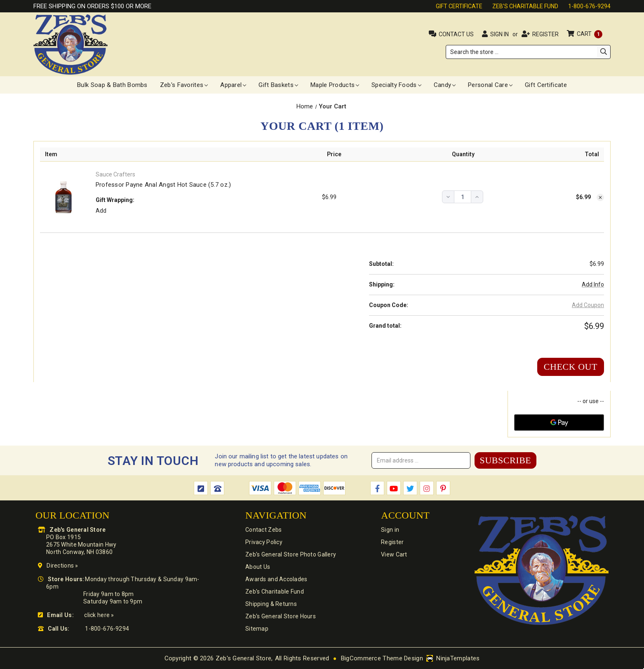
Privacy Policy (264, 542)
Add (101, 211)
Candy (445, 85)
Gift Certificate (459, 6)
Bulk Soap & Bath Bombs (112, 85)
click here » (99, 615)
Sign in (499, 34)
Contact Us (456, 34)
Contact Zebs (263, 530)
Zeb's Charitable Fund (525, 6)
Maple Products (335, 85)
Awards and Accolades (276, 579)
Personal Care (490, 85)
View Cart (394, 554)
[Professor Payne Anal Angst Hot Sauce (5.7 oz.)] (463, 197)
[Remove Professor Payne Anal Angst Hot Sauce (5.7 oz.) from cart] (600, 197)
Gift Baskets (278, 85)
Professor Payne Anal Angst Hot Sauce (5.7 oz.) (163, 185)
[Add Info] (593, 285)
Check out (571, 367)
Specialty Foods (396, 85)
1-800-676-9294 (589, 6)
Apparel (233, 85)
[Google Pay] (559, 423)
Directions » (62, 566)
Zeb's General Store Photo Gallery (291, 554)
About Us (258, 567)
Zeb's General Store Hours (281, 616)
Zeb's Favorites (184, 85)
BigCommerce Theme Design (382, 658)
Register (545, 34)
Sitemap (257, 629)
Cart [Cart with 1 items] (590, 34)
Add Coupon (588, 305)
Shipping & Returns (271, 604)
